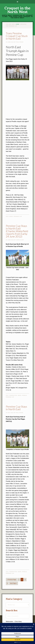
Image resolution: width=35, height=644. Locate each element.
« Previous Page (11, 580)
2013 (7, 216)
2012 (7, 395)
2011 (7, 572)
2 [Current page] (22, 580)
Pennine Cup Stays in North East (16, 408)
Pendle (24, 395)
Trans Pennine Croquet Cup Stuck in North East (17, 36)
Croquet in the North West (17, 10)
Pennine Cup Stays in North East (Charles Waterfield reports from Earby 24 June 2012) (17, 231)
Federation (13, 395)
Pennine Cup (18, 216)
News (11, 216)
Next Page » (13, 583)
